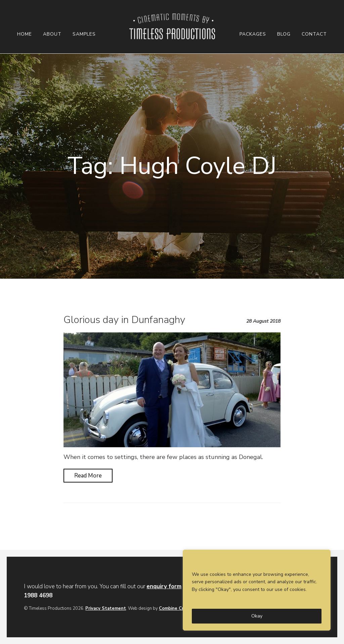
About (52, 34)
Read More (88, 476)
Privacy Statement (106, 608)
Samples (84, 34)
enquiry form (164, 586)
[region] (257, 590)
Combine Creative (178, 608)
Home (25, 34)
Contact (314, 34)
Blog (284, 34)
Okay (257, 616)
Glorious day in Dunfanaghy (124, 320)
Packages (253, 34)
